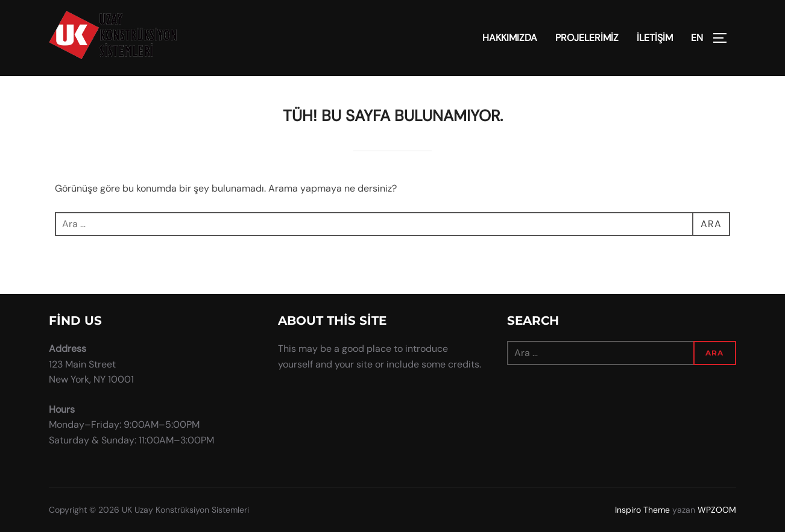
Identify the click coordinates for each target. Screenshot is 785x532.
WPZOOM (717, 510)
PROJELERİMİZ (587, 38)
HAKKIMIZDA (510, 38)
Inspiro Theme (642, 510)
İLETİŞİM (655, 38)
